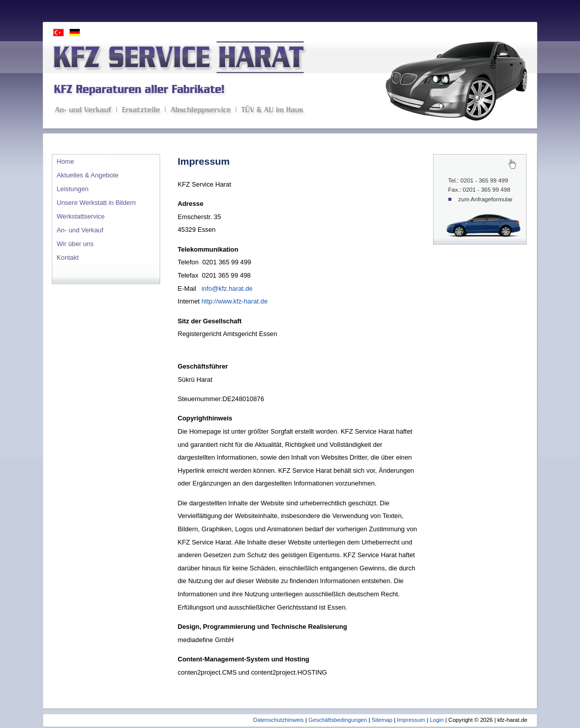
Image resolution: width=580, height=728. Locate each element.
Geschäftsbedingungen (338, 720)
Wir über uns (75, 244)
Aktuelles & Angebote (88, 175)
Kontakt (68, 257)
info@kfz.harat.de (227, 289)
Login (437, 720)
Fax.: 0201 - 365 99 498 (479, 190)
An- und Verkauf (80, 230)
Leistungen (73, 189)
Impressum (411, 720)
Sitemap (382, 720)
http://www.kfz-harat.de (234, 301)
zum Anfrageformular (486, 199)
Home (66, 161)
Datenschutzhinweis (279, 720)
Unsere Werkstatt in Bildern (97, 203)
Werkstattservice (81, 216)
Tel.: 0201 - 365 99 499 (478, 180)
